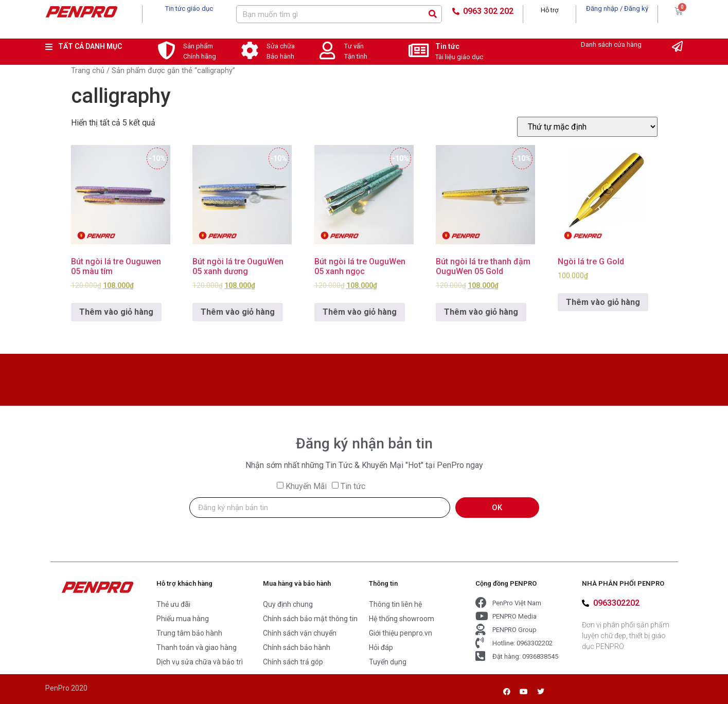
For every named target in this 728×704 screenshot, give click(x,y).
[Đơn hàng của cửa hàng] (587, 127)
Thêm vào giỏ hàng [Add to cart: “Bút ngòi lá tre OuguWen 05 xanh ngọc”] (360, 312)
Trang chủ (88, 70)
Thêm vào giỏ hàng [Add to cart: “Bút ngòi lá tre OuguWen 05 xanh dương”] (238, 312)
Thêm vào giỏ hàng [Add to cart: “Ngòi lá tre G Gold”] (603, 302)
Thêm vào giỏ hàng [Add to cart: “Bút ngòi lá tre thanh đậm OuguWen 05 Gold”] (481, 312)
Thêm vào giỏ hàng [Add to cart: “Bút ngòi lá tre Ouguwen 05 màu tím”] (116, 312)
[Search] (432, 14)
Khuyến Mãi (306, 486)
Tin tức (447, 46)
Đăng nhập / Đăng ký (617, 8)
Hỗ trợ (549, 10)
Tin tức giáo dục (189, 8)
